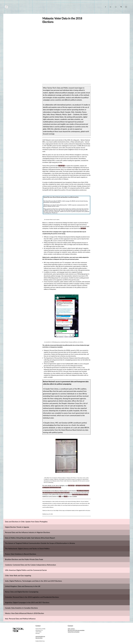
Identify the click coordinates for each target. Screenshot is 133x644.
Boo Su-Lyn (62, 166)
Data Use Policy (39, 638)
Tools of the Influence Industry (80, 495)
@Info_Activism (71, 629)
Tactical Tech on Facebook (74, 632)
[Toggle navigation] (126, 7)
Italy (60, 496)
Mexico (66, 496)
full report (83, 228)
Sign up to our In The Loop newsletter (76, 630)
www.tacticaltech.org (40, 636)
